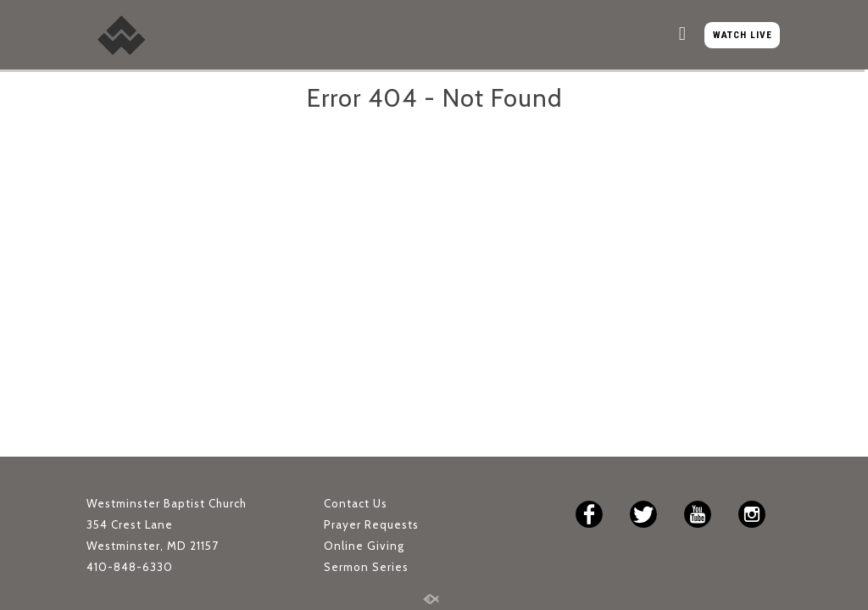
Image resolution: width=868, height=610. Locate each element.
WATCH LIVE (743, 35)
